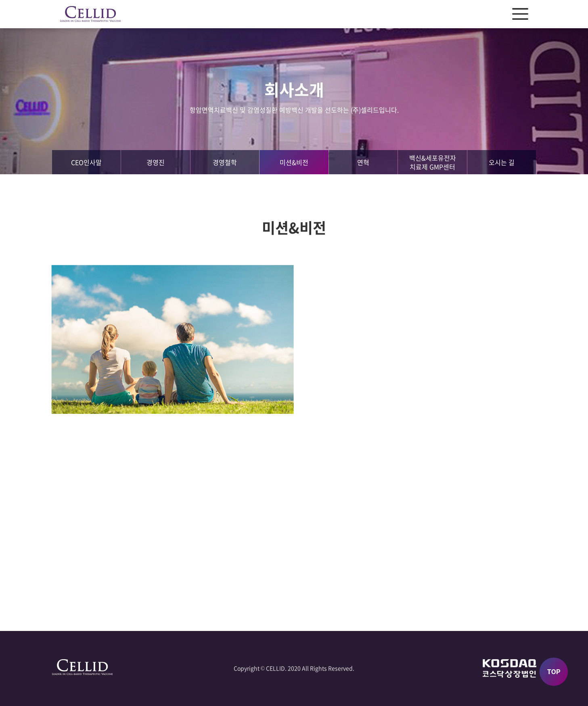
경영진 (156, 162)
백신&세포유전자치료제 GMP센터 (433, 162)
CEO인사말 (86, 162)
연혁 (363, 162)
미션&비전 (294, 162)
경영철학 (225, 162)
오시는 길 (502, 162)
